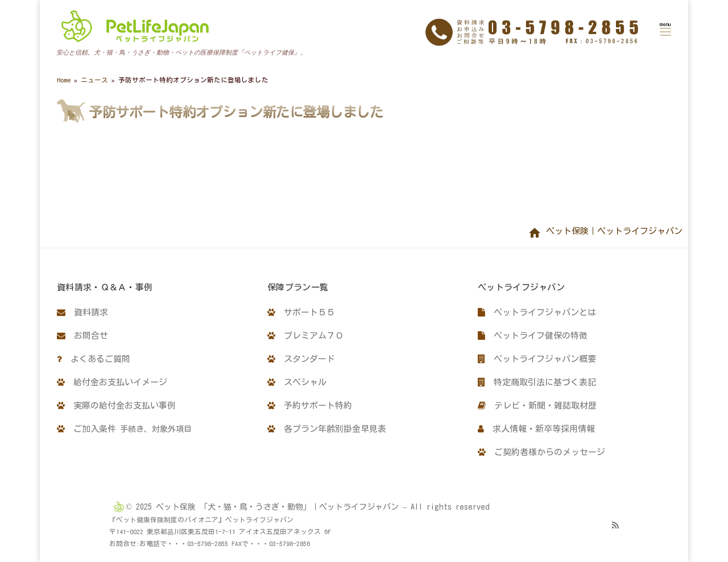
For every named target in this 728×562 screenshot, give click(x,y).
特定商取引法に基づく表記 (537, 382)
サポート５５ (301, 312)
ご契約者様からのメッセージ (541, 452)
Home (64, 80)
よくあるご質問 (94, 359)
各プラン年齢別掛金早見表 (327, 429)
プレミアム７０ (305, 336)
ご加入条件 (124, 429)
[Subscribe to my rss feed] (615, 525)
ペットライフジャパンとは (537, 312)
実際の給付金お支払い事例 (116, 405)
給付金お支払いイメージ (112, 382)
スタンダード (301, 359)
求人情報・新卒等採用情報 (536, 429)
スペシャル (297, 382)
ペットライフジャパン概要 (537, 359)
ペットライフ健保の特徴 (533, 336)
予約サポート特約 (310, 405)
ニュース (94, 80)
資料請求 (82, 312)
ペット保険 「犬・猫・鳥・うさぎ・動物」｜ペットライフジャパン (277, 507)
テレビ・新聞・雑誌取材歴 (537, 405)
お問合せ (82, 336)
